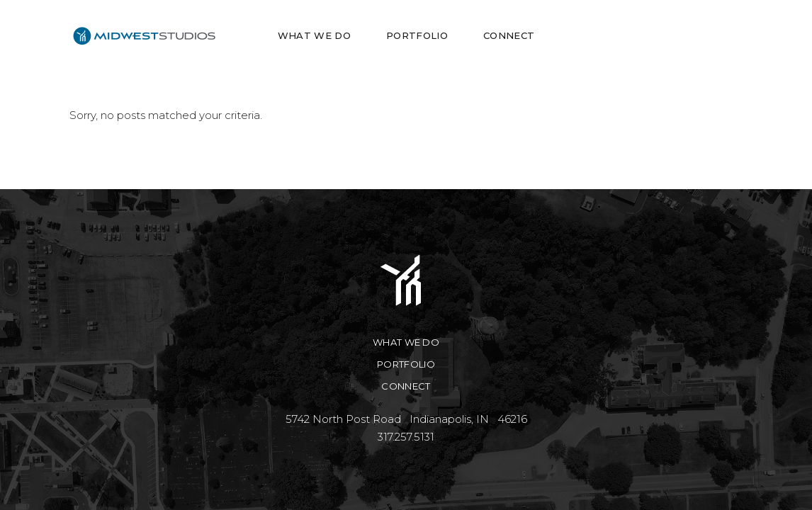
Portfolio (406, 364)
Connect (406, 386)
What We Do (406, 342)
